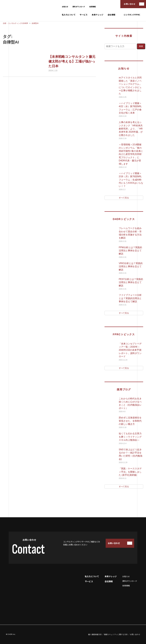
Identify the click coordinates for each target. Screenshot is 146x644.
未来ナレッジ (97, 15)
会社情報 (111, 15)
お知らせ (65, 7)
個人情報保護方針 (95, 634)
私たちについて (69, 15)
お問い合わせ (130, 4)
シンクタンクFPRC (132, 15)
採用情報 (92, 7)
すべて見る (124, 198)
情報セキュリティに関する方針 (116, 634)
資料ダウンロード (79, 7)
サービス (84, 15)
